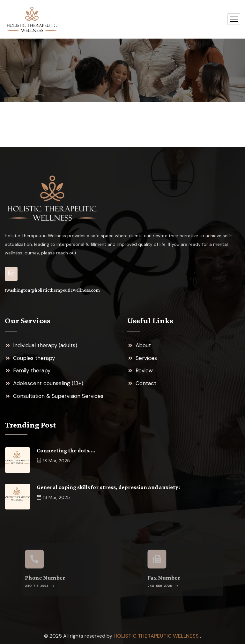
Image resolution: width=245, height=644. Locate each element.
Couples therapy (34, 358)
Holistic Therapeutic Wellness (157, 636)
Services (146, 358)
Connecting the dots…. (66, 450)
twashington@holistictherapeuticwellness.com (52, 290)
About (143, 345)
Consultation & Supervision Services (58, 396)
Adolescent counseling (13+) (48, 383)
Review (144, 370)
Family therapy (32, 370)
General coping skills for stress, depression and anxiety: (108, 487)
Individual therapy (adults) (45, 345)
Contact (146, 383)
